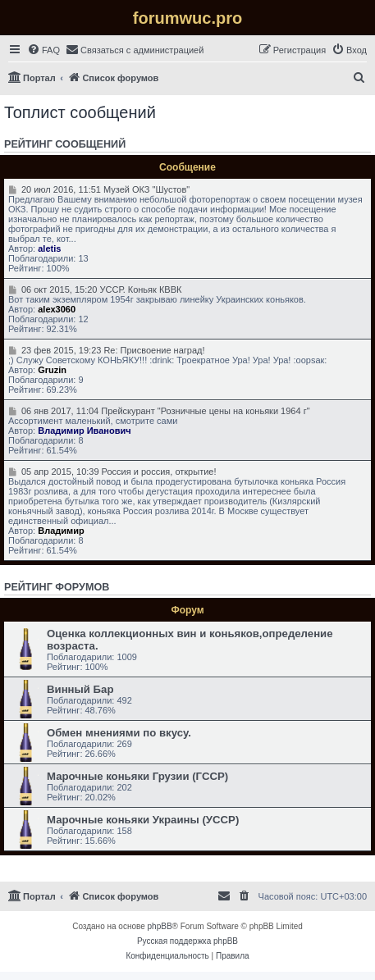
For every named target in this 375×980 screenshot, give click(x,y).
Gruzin (52, 370)
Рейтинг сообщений (65, 144)
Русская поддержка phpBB (187, 941)
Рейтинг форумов (57, 587)
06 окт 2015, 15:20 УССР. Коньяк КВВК (95, 289)
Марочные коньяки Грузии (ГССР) (137, 776)
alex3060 (57, 309)
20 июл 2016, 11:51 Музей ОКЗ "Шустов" (99, 189)
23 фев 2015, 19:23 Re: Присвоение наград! (107, 350)
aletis (49, 248)
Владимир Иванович (84, 431)
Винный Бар (80, 689)
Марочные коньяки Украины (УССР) (143, 820)
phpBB (160, 926)
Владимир (61, 531)
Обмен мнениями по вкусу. (119, 733)
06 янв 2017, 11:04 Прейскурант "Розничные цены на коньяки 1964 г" (159, 411)
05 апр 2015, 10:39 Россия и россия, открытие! (112, 472)
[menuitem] (43, 50)
